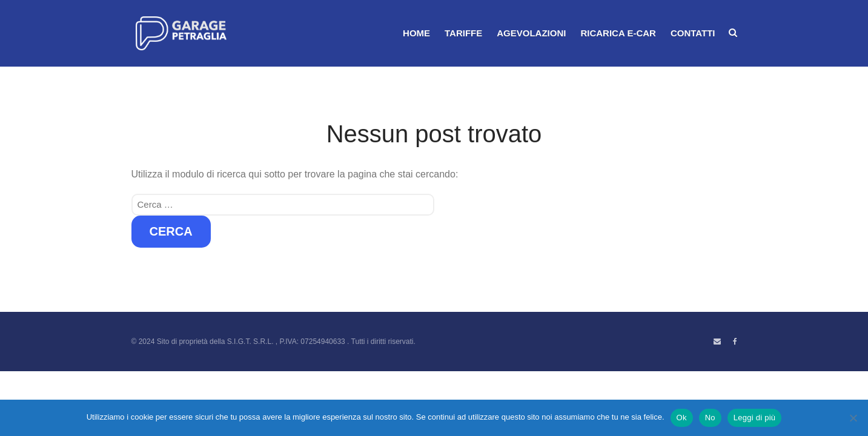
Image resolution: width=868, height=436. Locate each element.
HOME (416, 33)
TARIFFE (463, 33)
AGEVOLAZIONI (531, 33)
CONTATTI (693, 33)
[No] (853, 418)
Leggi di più (755, 418)
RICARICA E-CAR (618, 33)
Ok (682, 418)
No (710, 418)
